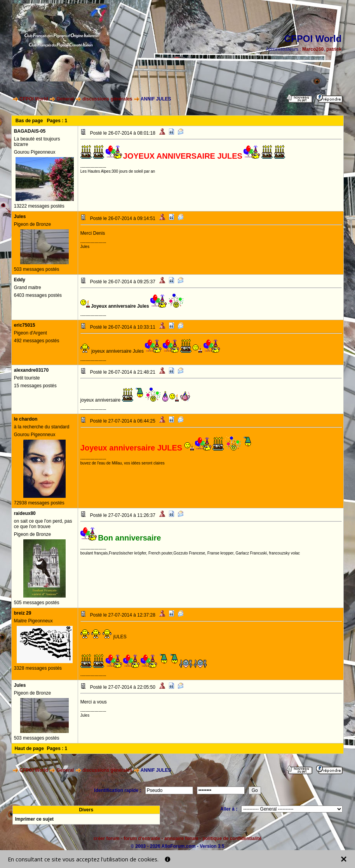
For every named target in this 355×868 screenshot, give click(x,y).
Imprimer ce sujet (34, 819)
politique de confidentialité (232, 839)
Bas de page (29, 121)
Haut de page (29, 748)
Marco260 (313, 49)
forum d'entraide (142, 839)
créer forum (107, 839)
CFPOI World (34, 99)
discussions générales (107, 99)
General (65, 99)
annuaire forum (181, 839)
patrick (334, 49)
